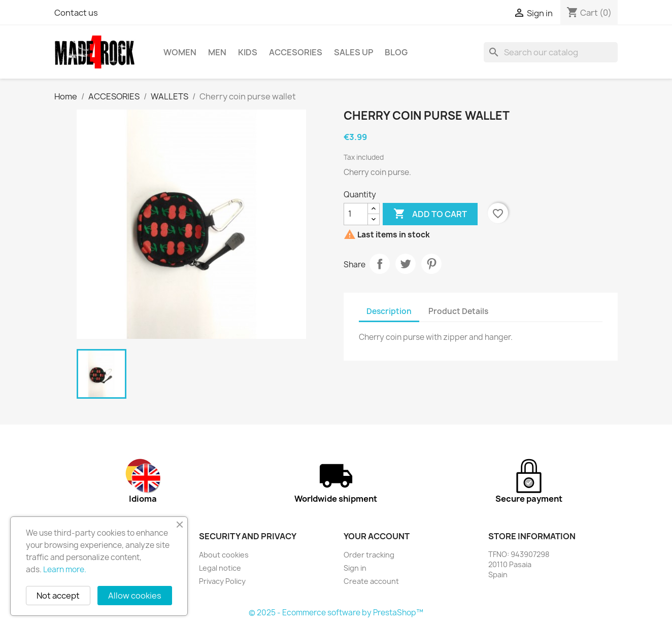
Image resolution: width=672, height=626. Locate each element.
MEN (217, 52)
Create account (371, 581)
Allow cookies (135, 596)
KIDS (248, 52)
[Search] (551, 52)
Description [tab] (389, 311)
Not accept (58, 596)
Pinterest (431, 264)
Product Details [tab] (458, 311)
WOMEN (180, 52)
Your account (377, 536)
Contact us (76, 13)
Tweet (406, 264)
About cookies (224, 555)
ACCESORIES (296, 52)
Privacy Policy (222, 581)
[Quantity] (356, 214)
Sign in (355, 568)
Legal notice (220, 568)
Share (380, 264)
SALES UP (354, 52)
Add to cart (430, 214)
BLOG (396, 52)
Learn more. (65, 569)
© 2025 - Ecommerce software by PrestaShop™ (336, 613)
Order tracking (369, 555)
